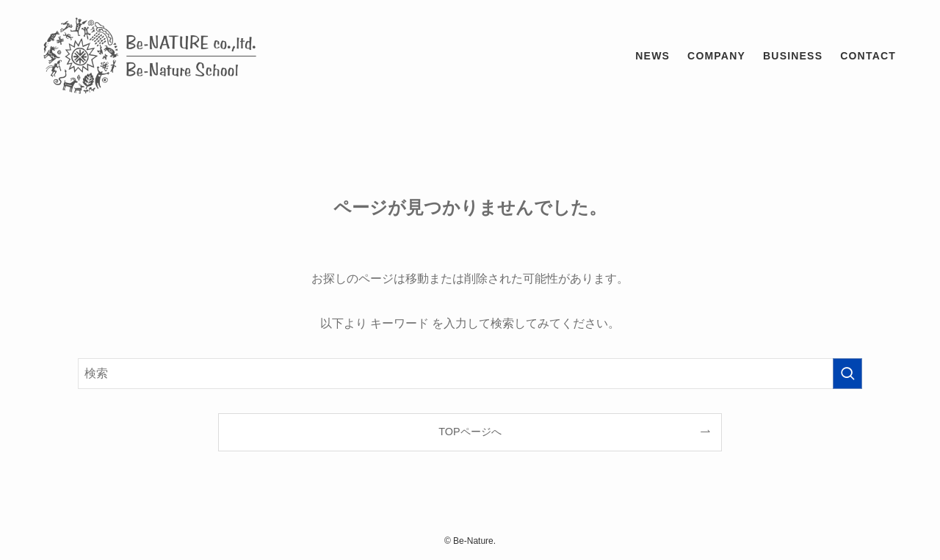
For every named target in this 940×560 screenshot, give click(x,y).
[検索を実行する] (847, 374)
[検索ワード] (470, 374)
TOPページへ (470, 432)
